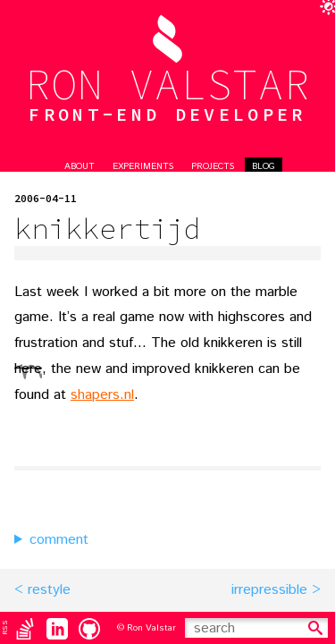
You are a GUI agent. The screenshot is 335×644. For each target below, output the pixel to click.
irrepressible (269, 590)
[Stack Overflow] (25, 628)
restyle (49, 590)
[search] (315, 628)
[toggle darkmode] (324, 11)
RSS (5, 627)
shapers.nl (102, 395)
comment (59, 540)
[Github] (89, 628)
